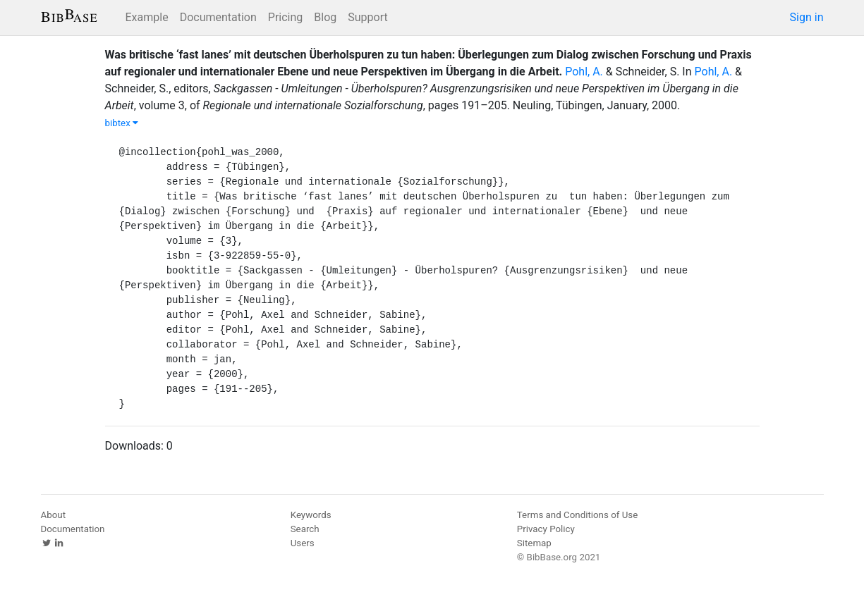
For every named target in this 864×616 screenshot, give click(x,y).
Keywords (311, 515)
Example (147, 17)
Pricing (286, 17)
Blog (325, 17)
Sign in (807, 17)
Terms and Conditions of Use (577, 515)
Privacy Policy (546, 529)
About (54, 515)
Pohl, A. (584, 72)
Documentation (218, 17)
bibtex (122, 123)
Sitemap (534, 543)
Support (367, 17)
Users (303, 543)
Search (305, 529)
